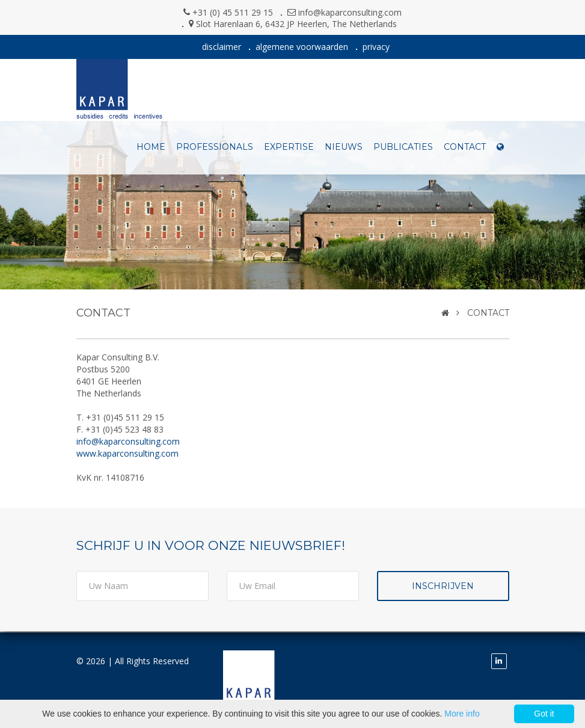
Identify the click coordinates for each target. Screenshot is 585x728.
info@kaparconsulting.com (350, 12)
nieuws (344, 147)
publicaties (403, 147)
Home (151, 147)
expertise (289, 147)
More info (462, 714)
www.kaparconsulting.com (127, 453)
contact (465, 147)
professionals (215, 147)
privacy (376, 47)
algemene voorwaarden (302, 47)
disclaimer (222, 47)
